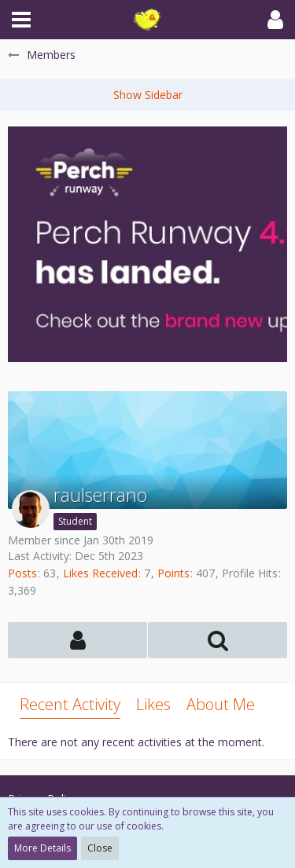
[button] (21, 20)
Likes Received (100, 573)
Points (173, 573)
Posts (22, 573)
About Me (221, 704)
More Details (42, 848)
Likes (153, 704)
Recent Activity (70, 704)
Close (100, 848)
